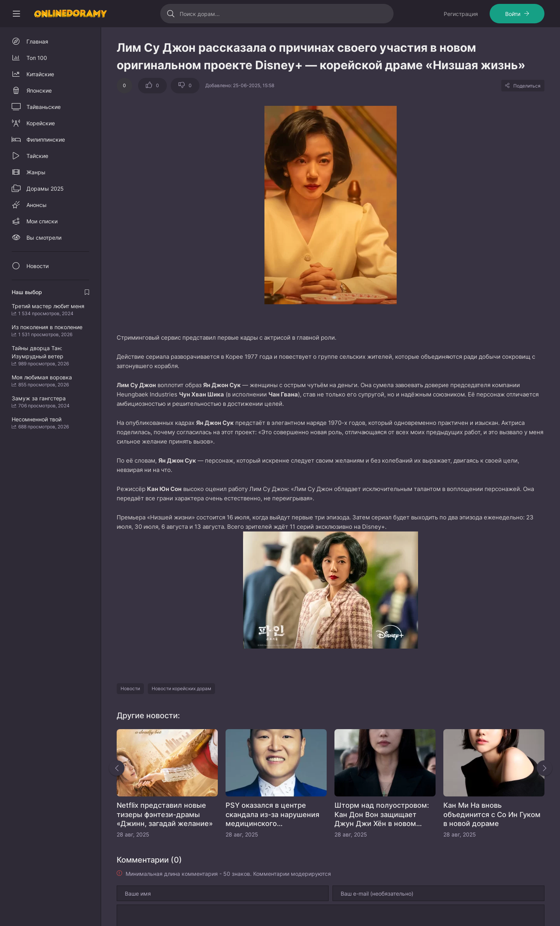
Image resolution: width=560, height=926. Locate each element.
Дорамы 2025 (45, 189)
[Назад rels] (117, 768)
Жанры (36, 172)
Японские (39, 90)
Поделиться (527, 86)
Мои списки (42, 221)
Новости (130, 688)
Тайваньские (44, 107)
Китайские (40, 74)
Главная (37, 41)
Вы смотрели (44, 238)
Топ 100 (37, 58)
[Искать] (171, 14)
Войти (513, 14)
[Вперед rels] (544, 768)
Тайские (37, 156)
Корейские (41, 123)
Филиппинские (46, 139)
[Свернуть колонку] (16, 14)
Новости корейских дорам (181, 688)
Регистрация (461, 14)
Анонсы (37, 205)
